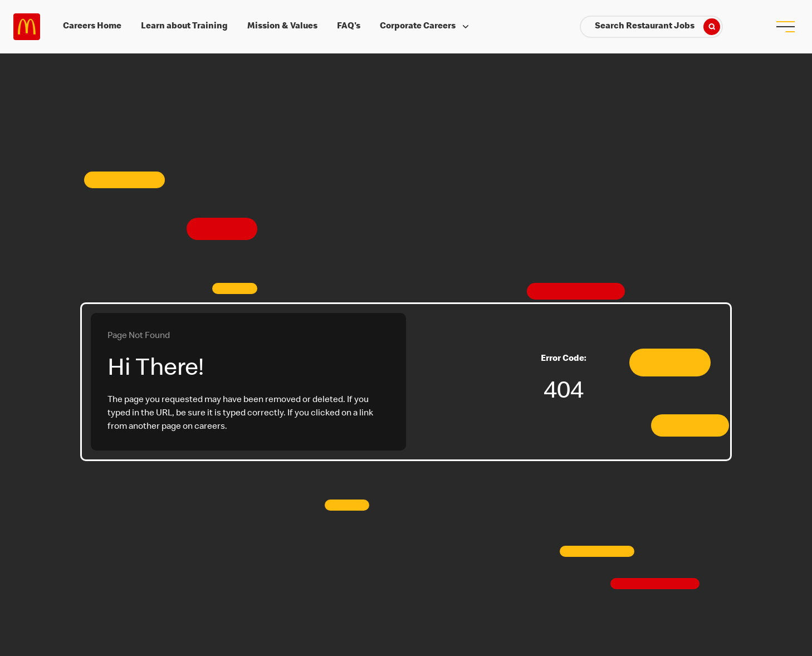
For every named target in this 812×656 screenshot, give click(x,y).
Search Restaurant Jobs (657, 27)
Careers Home (92, 27)
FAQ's (349, 27)
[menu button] (785, 27)
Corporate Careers (425, 27)
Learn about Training (184, 27)
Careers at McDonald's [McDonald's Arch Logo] (27, 27)
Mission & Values (282, 27)
